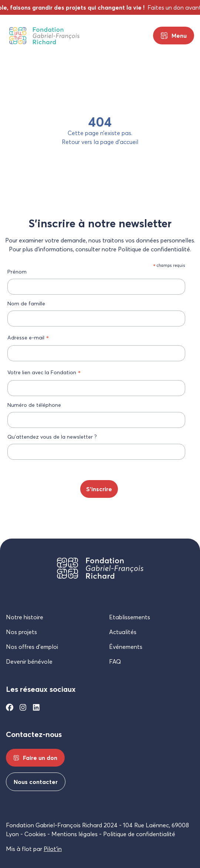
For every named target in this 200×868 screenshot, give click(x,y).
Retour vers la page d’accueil (100, 142)
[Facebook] (10, 707)
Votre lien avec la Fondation (44, 372)
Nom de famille (26, 303)
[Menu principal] (174, 36)
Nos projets (21, 632)
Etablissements (130, 617)
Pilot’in (53, 849)
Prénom (17, 272)
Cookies (35, 834)
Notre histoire (25, 617)
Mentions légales (74, 834)
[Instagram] (23, 707)
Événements (126, 647)
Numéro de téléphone (34, 405)
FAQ (115, 661)
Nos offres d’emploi (32, 647)
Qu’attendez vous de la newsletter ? (52, 437)
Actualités (123, 632)
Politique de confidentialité (139, 834)
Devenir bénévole (29, 661)
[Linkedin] (36, 707)
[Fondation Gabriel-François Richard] (44, 36)
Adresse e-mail (28, 338)
